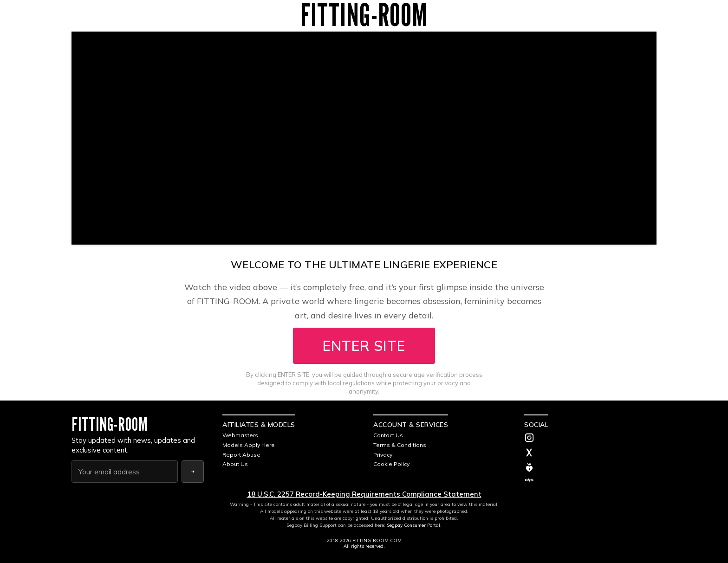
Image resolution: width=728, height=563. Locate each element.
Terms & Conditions (400, 445)
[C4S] (590, 480)
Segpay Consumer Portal (413, 525)
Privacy (383, 455)
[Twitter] (590, 453)
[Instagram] (590, 439)
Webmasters (240, 435)
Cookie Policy (391, 464)
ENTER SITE (364, 346)
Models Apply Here (249, 445)
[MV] (590, 467)
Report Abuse (241, 455)
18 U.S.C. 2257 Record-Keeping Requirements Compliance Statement (364, 494)
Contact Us (388, 435)
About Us (235, 464)
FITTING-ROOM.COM (377, 540)
